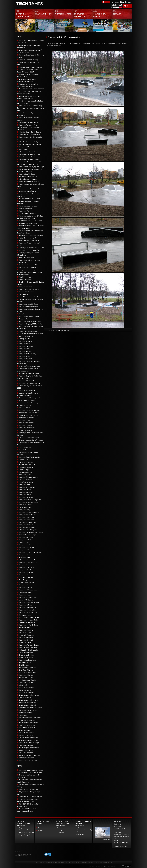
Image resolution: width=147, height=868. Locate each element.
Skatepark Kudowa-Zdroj (27, 354)
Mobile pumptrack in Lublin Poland (31, 189)
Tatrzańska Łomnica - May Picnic (30, 718)
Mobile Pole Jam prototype (28, 331)
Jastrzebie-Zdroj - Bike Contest (29, 373)
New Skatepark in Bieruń (27, 705)
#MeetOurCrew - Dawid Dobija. (30, 132)
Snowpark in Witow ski (27, 567)
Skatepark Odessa (25, 495)
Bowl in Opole (24, 149)
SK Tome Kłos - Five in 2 (27, 214)
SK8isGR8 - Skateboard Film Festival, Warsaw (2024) (28, 800)
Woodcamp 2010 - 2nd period (29, 398)
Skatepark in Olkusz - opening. (29, 267)
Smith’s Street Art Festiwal (28, 760)
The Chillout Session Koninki (28, 307)
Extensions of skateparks (27, 560)
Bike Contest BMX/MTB (27, 400)
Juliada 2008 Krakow (26, 600)
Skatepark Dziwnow (26, 490)
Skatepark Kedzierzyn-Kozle (28, 502)
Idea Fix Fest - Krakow (26, 423)
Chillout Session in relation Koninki (30, 297)
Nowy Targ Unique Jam (27, 670)
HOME (37, 862)
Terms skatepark (43, 828)
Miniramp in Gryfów (25, 713)
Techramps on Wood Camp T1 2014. (31, 248)
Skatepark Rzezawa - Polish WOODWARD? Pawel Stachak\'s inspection (29, 127)
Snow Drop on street (26, 753)
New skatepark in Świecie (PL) (29, 199)
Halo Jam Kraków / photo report (30, 144)
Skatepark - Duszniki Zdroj (28, 597)
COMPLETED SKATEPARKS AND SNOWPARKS (88, 862)
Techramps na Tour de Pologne (29, 755)
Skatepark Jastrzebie (26, 525)
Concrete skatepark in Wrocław (29, 154)
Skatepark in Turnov (25, 211)
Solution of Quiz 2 (25, 698)
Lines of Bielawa (24, 408)
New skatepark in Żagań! (27, 191)
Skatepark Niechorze (26, 637)
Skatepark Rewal (24, 485)
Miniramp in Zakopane (26, 418)
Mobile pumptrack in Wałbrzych (29, 182)
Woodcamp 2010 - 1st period (29, 413)
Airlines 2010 (23, 460)
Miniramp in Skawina (26, 430)
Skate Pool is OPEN (25, 632)
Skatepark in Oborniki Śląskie (28, 620)
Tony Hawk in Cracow (26, 277)
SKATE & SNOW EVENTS (106, 862)
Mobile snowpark (25, 475)
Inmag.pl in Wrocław (26, 735)
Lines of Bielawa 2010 (26, 381)
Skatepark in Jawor (25, 420)
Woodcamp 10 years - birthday (29, 316)
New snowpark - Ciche (26, 655)
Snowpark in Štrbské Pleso (28, 562)
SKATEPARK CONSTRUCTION (47, 862)
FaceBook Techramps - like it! (106, 2)
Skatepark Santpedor (26, 537)
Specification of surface (26, 832)
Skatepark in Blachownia (27, 391)
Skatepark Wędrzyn (25, 341)
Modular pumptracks (26, 209)
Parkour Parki (23, 294)
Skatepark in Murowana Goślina (29, 602)
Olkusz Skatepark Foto (26, 258)
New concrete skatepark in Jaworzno (31, 89)
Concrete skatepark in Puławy (29, 157)
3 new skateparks (25, 592)
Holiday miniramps (25, 615)
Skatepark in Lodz (25, 555)
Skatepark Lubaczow (26, 497)
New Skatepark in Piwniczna (28, 723)
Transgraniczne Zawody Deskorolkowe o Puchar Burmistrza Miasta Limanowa (29, 272)
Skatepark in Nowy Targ (27, 547)
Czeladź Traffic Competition (28, 738)
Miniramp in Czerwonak (27, 720)
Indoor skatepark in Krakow (28, 152)
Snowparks (61, 832)
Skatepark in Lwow (25, 587)
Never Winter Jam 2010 (27, 465)
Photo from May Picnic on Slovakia (30, 708)
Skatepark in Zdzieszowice (28, 650)
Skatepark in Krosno (25, 575)
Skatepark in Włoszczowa (27, 673)
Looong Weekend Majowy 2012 (30, 289)
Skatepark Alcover (25, 351)
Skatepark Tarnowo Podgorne (29, 512)
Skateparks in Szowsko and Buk (29, 383)
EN (128, 6)
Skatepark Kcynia (24, 356)
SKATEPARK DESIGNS (60, 862)
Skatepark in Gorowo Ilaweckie (29, 410)
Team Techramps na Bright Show (30, 322)
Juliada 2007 (23, 685)
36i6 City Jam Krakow (26, 745)
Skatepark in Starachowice (28, 590)
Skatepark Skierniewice (27, 520)
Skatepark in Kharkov (26, 675)
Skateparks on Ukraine (26, 545)
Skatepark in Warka (25, 570)
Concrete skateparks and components (63, 829)
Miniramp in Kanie (25, 642)
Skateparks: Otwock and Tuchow (30, 552)
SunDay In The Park (25, 472)
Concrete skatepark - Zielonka (29, 122)
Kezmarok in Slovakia (26, 577)
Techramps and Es (25, 690)
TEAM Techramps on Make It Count (31, 334)
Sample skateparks (25, 835)
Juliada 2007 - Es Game (27, 683)
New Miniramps (24, 665)
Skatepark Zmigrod (25, 359)
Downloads (80, 834)
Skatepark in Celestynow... (28, 515)
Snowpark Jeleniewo (26, 492)
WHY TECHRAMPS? (71, 862)
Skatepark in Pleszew (26, 550)
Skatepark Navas (24, 349)
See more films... (107, 839)
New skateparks (24, 557)
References (42, 830)
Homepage (115, 2)
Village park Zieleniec (26, 653)
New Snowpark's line (26, 678)
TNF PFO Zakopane (25, 480)
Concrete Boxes (24, 450)
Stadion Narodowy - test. (27, 238)
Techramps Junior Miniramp (28, 206)
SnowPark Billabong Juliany (28, 647)
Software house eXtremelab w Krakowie (126, 866)
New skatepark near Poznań (28, 740)
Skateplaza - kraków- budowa (29, 314)
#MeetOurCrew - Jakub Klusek (29, 135)
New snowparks (24, 730)
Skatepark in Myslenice (26, 540)
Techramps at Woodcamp (28, 703)
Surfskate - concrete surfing (28, 60)
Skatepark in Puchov (26, 425)
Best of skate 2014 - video (28, 223)
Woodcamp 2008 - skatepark (29, 617)
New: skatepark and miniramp (29, 580)
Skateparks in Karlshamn (27, 428)
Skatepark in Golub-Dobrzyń (28, 625)
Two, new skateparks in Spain (29, 415)
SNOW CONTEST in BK (27, 725)
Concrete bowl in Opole (27, 174)
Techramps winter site (26, 758)
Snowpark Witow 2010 (27, 487)
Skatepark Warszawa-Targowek (30, 500)
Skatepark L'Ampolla (26, 346)
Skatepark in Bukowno (26, 572)
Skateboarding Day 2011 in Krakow (31, 324)
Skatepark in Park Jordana (27, 610)
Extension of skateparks (27, 622)
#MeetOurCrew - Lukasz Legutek (30, 67)
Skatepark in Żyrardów (26, 640)
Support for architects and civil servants (25, 829)
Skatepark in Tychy (25, 595)
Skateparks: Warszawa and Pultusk (31, 532)
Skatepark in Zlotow (26, 605)
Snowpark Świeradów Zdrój (28, 477)
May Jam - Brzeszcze (26, 462)
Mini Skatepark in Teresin (27, 680)
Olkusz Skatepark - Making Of (29, 240)
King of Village (24, 470)
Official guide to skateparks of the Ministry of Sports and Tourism (84, 830)
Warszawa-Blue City (26, 467)
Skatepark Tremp (24, 510)
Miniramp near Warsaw (27, 582)
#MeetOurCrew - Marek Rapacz (30, 142)
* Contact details (121, 847)
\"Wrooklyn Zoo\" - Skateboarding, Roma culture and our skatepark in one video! (31, 108)
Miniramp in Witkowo (26, 658)
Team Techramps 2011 (27, 336)
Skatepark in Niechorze (26, 688)
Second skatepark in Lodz (27, 522)
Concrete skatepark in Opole (28, 304)
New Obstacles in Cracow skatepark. (31, 235)
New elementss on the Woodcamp (31, 440)
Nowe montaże (24, 319)
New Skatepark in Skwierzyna (29, 695)
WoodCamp (23, 715)
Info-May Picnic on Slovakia (28, 710)
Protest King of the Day (27, 728)
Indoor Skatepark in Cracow (28, 179)
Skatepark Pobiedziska (26, 517)
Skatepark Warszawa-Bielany (29, 645)
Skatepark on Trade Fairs (27, 660)
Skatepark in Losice (25, 287)
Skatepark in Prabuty (26, 630)
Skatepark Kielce (24, 344)
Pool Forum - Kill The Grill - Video (30, 221)
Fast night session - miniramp (29, 438)
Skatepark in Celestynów (27, 607)
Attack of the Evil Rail (26, 750)
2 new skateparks (25, 507)
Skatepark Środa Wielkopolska (29, 457)
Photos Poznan (24, 542)
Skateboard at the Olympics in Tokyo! (31, 167)
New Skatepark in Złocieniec (28, 700)
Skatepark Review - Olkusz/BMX (30, 250)
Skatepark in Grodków (26, 733)
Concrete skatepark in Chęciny (29, 159)
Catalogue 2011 (24, 339)
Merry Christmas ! (25, 279)
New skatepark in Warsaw (28, 177)
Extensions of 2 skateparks (28, 530)
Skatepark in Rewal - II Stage (29, 743)
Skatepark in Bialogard (26, 585)
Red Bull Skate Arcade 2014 (28, 265)
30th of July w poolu (26, 482)
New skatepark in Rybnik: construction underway (27, 810)
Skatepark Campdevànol (27, 565)
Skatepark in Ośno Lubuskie (28, 612)
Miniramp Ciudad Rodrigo (27, 535)
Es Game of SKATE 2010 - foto (29, 366)
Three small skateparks (27, 527)
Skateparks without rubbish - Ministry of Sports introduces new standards (31, 771)
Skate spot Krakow (25, 505)
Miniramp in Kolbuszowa (27, 635)
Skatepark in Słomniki (26, 147)
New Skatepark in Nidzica (27, 668)
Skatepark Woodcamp (26, 693)
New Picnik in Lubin (25, 663)
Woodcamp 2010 (25, 447)
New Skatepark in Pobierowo (29, 748)
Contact (128, 2)
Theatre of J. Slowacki (26, 292)
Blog (122, 2)
